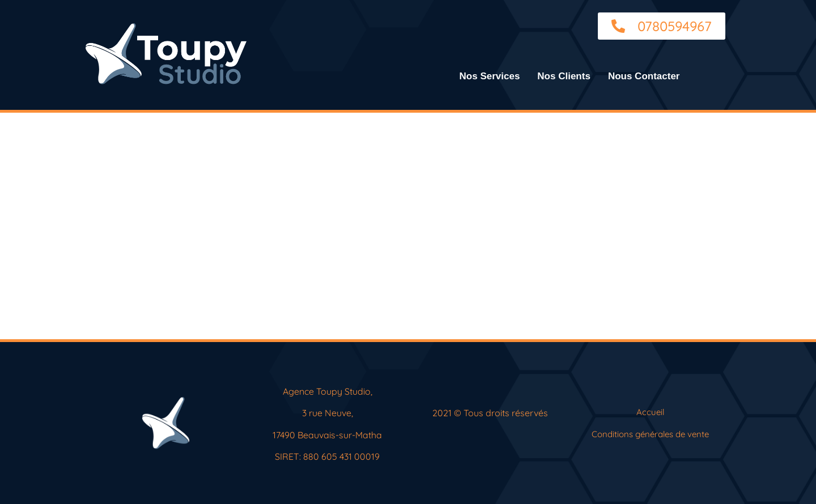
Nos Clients (564, 76)
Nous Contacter (644, 76)
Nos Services (490, 76)
